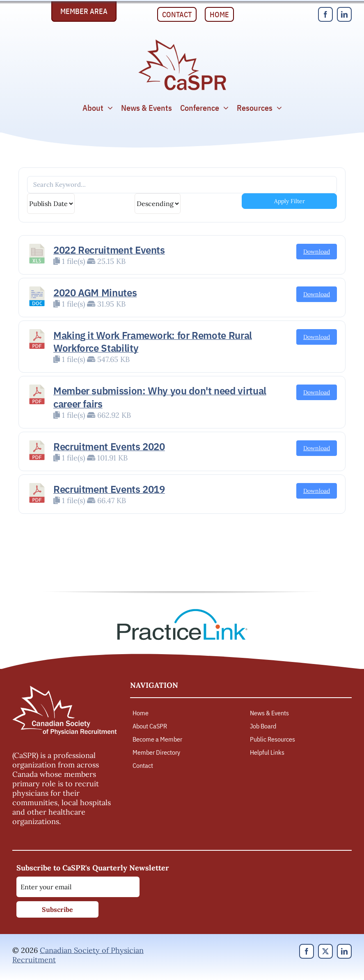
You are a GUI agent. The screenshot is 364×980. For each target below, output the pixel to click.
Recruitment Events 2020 (109, 446)
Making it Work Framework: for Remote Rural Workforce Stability (153, 342)
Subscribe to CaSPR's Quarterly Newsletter (93, 868)
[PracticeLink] (182, 612)
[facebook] (325, 14)
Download (317, 252)
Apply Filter (290, 201)
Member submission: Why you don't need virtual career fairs (160, 397)
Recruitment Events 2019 (109, 489)
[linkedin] (344, 14)
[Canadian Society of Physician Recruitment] (182, 42)
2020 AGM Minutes (95, 293)
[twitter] (325, 951)
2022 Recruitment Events (109, 250)
